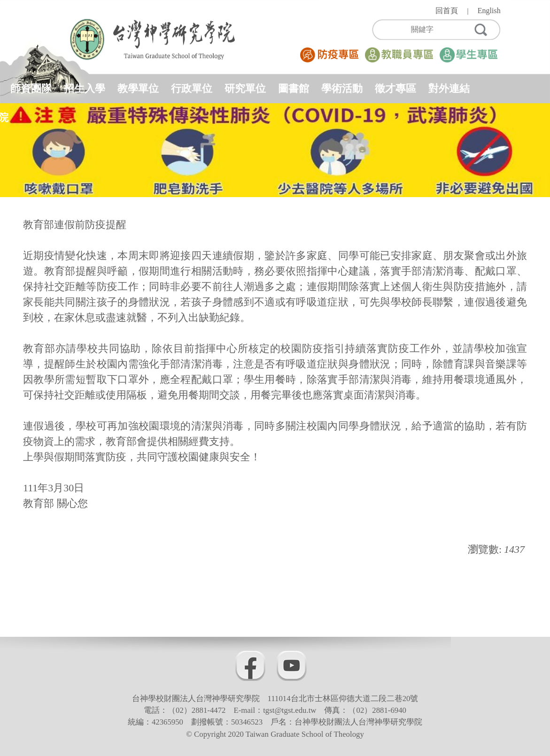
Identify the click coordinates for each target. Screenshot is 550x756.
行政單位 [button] (192, 88)
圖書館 (294, 88)
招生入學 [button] (85, 88)
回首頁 (447, 11)
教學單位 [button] (138, 88)
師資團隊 (31, 88)
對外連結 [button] (449, 88)
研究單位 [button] (245, 88)
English (489, 11)
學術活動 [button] (342, 88)
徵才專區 (395, 88)
